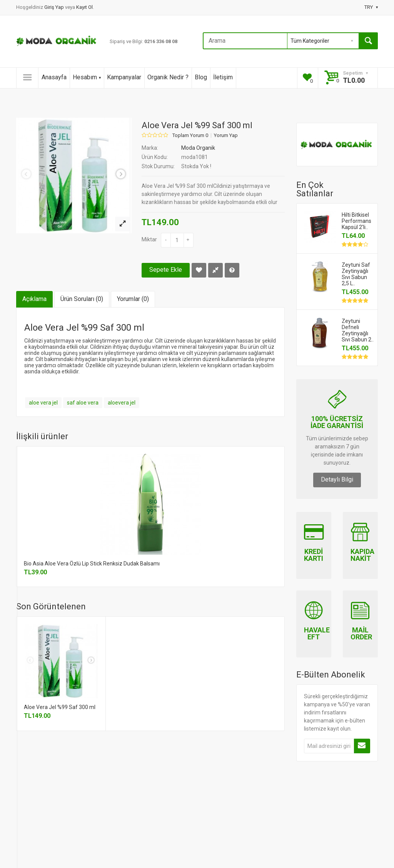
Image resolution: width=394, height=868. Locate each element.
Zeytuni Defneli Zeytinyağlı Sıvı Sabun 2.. (358, 330)
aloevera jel (122, 403)
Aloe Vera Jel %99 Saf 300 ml (60, 707)
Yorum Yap (226, 135)
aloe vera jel (43, 403)
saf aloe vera (83, 403)
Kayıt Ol (84, 7)
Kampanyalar (124, 77)
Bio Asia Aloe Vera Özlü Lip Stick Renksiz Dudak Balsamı (92, 564)
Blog (201, 77)
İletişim (223, 77)
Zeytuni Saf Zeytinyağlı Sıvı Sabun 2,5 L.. (356, 274)
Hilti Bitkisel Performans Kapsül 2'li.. (356, 221)
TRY (371, 7)
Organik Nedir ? (168, 77)
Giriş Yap (55, 7)
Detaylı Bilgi (337, 479)
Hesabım (87, 77)
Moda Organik (198, 148)
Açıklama (34, 299)
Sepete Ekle (166, 270)
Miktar (149, 239)
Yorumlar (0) (133, 299)
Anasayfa (54, 77)
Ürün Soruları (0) (82, 299)
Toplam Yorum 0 (190, 135)
